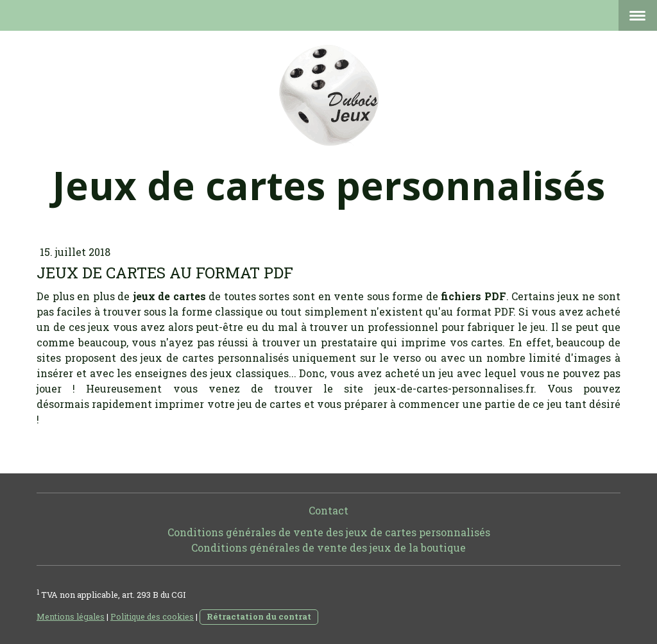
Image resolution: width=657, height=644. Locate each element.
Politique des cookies (152, 616)
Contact (328, 510)
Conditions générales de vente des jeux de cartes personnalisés (329, 532)
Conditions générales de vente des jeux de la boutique (328, 547)
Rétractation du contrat (259, 616)
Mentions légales (71, 616)
